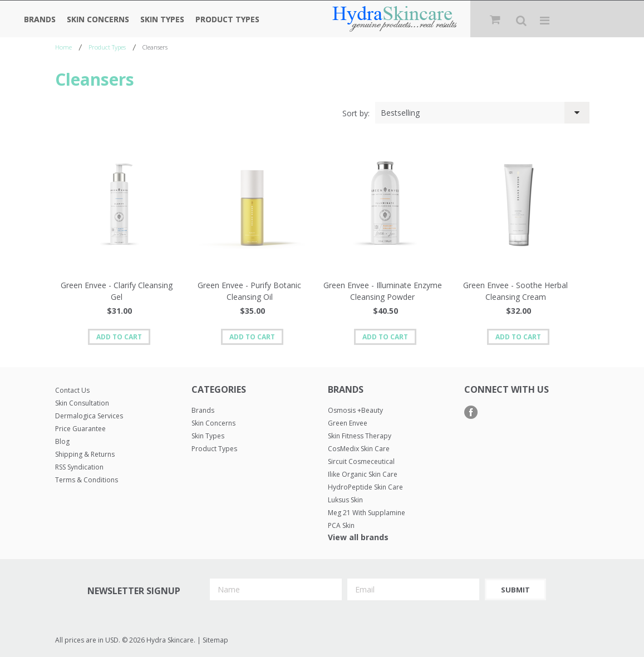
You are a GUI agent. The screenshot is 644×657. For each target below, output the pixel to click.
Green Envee (348, 423)
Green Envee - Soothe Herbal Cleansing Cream (515, 291)
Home (63, 47)
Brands (40, 19)
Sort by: (356, 113)
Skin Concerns (98, 19)
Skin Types (162, 19)
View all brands (358, 537)
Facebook (471, 413)
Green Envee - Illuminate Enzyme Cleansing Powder (383, 291)
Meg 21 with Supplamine (367, 513)
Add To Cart (119, 337)
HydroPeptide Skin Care (365, 487)
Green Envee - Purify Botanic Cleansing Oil (249, 291)
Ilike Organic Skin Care (363, 474)
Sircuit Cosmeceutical (361, 461)
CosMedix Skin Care (359, 449)
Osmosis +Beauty (355, 410)
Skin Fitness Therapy (360, 436)
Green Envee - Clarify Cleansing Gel (117, 291)
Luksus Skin (345, 500)
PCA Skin (341, 525)
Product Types (227, 19)
